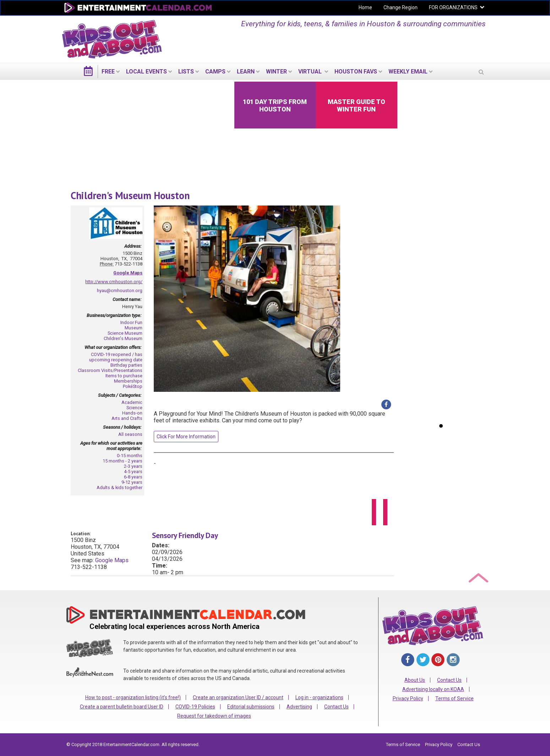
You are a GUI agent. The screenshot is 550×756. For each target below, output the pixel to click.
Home (365, 7)
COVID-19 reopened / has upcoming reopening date (116, 357)
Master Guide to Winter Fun (356, 105)
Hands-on (132, 413)
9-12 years (132, 482)
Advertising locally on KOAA (433, 689)
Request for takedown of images (214, 716)
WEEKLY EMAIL (408, 72)
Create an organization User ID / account (238, 697)
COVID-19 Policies (195, 707)
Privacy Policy (408, 699)
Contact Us (336, 707)
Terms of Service (454, 699)
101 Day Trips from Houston (275, 105)
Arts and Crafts (127, 418)
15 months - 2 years (122, 461)
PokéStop (133, 386)
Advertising (299, 707)
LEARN (246, 72)
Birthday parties (126, 365)
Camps (215, 72)
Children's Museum (123, 338)
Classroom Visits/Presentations (110, 370)
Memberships (128, 381)
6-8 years (133, 477)
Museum (134, 328)
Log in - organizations (319, 697)
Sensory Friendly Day (185, 535)
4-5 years (133, 472)
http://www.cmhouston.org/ (114, 282)
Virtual (311, 72)
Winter (276, 72)
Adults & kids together (119, 487)
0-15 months (130, 456)
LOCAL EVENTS (146, 72)
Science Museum (125, 333)
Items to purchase (124, 376)
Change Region (401, 7)
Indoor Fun (131, 322)
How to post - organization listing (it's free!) (133, 697)
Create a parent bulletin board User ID (122, 707)
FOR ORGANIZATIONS (453, 7)
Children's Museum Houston (130, 195)
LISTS (186, 72)
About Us (415, 680)
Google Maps (128, 273)
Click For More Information (186, 437)
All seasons (130, 434)
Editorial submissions (251, 707)
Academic (132, 402)
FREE (108, 72)
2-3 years (133, 466)
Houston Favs (356, 72)
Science (134, 408)
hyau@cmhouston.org (120, 291)
